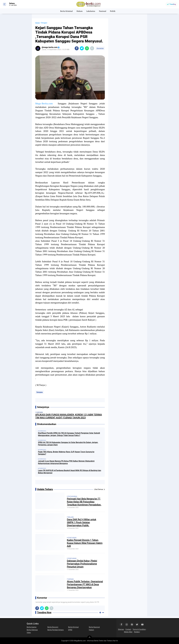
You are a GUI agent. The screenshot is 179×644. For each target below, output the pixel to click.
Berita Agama (32, 627)
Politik (113, 11)
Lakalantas (91, 11)
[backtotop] (89, 638)
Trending (173, 4)
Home (37, 23)
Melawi (71, 517)
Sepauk (71, 579)
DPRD (70, 630)
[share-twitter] (82, 48)
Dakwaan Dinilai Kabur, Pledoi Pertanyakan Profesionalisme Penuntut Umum (82, 564)
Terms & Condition (139, 629)
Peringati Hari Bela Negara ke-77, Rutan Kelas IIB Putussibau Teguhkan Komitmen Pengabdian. (84, 502)
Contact (128, 629)
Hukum (80, 11)
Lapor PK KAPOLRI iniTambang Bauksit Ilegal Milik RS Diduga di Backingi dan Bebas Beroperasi (70, 472)
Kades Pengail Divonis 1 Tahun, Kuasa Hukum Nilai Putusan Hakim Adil (85, 543)
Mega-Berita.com (44, 103)
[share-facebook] (77, 48)
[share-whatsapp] (87, 48)
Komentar (100, 48)
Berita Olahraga (32, 630)
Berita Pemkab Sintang (56, 630)
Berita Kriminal (66, 11)
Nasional (103, 11)
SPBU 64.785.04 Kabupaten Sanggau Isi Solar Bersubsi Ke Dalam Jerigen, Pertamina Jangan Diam (68, 444)
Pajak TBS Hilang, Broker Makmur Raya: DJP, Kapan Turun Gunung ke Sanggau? (66, 453)
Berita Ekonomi (53, 627)
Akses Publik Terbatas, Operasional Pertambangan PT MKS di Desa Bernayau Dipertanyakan (85, 584)
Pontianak (72, 538)
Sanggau (40, 392)
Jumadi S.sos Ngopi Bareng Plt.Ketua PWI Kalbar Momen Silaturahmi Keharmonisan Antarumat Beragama (66, 462)
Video (29, 633)
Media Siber (128, 632)
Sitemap (121, 629)
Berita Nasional (94, 627)
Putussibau (73, 496)
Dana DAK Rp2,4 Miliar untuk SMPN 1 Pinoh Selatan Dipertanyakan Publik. (82, 522)
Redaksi (137, 632)
